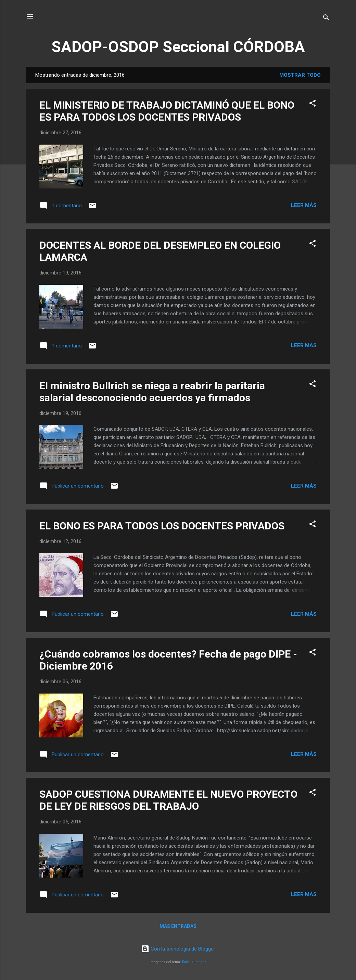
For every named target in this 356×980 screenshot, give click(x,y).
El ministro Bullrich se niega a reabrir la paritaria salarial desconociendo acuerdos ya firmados (152, 392)
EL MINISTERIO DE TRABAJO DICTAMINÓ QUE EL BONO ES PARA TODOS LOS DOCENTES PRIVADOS (167, 111)
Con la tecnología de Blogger (178, 949)
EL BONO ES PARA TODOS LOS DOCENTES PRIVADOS (162, 526)
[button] (313, 104)
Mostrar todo (300, 75)
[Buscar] (326, 19)
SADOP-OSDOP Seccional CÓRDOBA (178, 47)
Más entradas (178, 926)
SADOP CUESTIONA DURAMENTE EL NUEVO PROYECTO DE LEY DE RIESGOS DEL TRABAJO (168, 800)
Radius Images (194, 962)
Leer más (304, 205)
